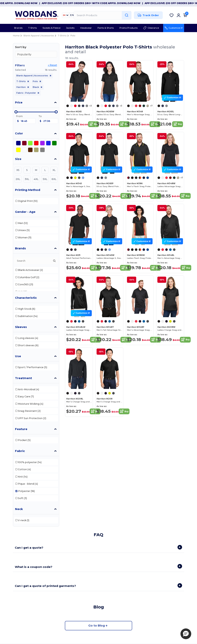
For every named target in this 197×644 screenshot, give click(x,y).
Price (19, 102)
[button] (186, 634)
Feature (21, 429)
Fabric (20, 451)
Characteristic (26, 298)
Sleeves (21, 327)
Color (19, 133)
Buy (93, 124)
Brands (20, 248)
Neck (19, 509)
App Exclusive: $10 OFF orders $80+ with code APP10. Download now (107, 3)
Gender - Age (25, 212)
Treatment (23, 378)
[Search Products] (103, 15)
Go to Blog (98, 626)
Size (18, 159)
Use (18, 356)
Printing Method (28, 190)
